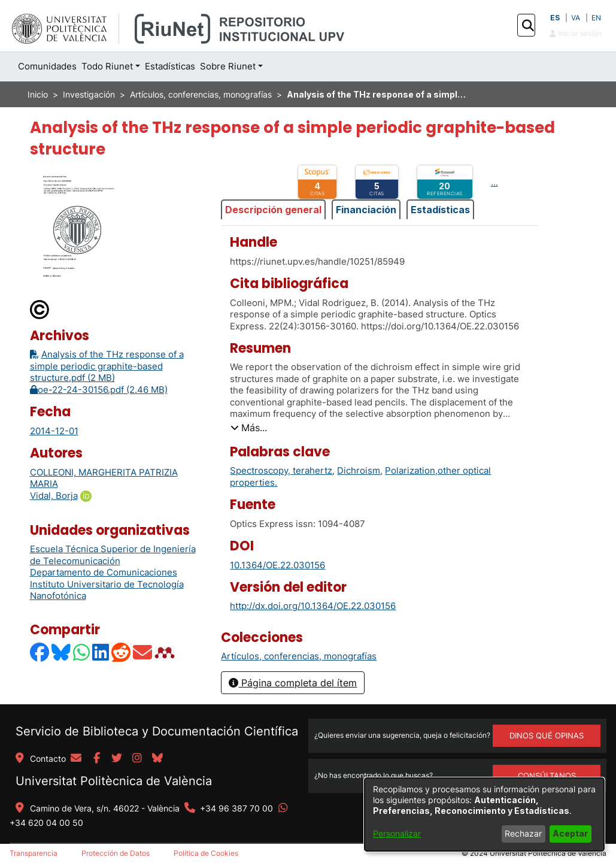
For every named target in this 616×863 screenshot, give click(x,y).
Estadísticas (440, 210)
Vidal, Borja (54, 496)
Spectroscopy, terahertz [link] (281, 470)
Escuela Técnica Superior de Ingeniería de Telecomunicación (113, 555)
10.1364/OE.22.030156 (277, 565)
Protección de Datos (116, 853)
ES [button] (555, 18)
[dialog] (484, 814)
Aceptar (570, 833)
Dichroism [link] (359, 470)
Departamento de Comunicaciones (104, 572)
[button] (528, 26)
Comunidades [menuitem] (47, 66)
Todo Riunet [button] (107, 66)
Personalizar (397, 833)
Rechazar (523, 833)
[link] (299, 656)
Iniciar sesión (576, 33)
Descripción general (273, 210)
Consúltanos (547, 776)
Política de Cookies (206, 853)
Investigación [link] (89, 94)
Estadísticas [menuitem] (170, 66)
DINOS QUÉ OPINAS (547, 735)
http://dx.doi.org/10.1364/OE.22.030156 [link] (313, 606)
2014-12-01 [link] (54, 431)
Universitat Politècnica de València (114, 781)
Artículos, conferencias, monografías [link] (201, 94)
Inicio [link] (38, 94)
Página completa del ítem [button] (293, 683)
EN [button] (596, 18)
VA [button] (576, 18)
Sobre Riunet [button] (228, 66)
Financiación (366, 210)
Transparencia (34, 853)
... (494, 182)
